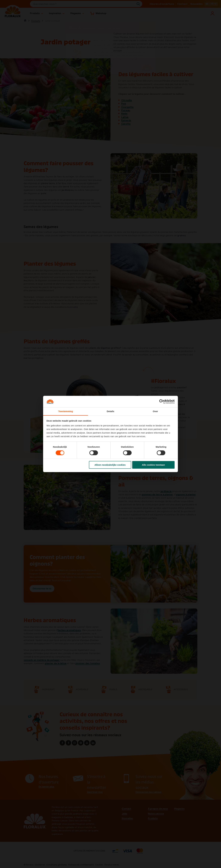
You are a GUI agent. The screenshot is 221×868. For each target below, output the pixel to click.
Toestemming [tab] (66, 411)
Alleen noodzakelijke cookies (110, 465)
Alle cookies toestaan (153, 465)
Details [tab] (110, 411)
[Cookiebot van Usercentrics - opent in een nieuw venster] (161, 402)
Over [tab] (155, 411)
